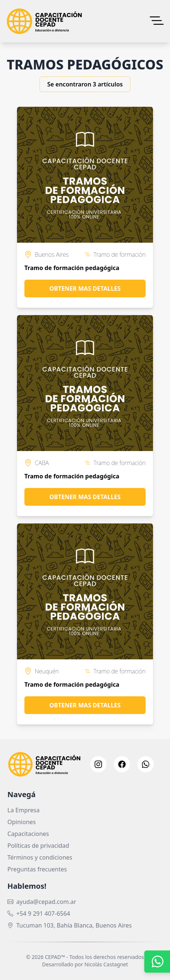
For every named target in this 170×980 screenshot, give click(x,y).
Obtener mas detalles (85, 288)
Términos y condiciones (40, 857)
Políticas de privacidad (38, 846)
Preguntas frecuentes (37, 869)
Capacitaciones (28, 834)
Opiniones (22, 822)
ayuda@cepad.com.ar (46, 902)
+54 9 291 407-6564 (43, 914)
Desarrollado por (85, 964)
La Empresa (23, 810)
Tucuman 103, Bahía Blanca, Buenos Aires (74, 925)
